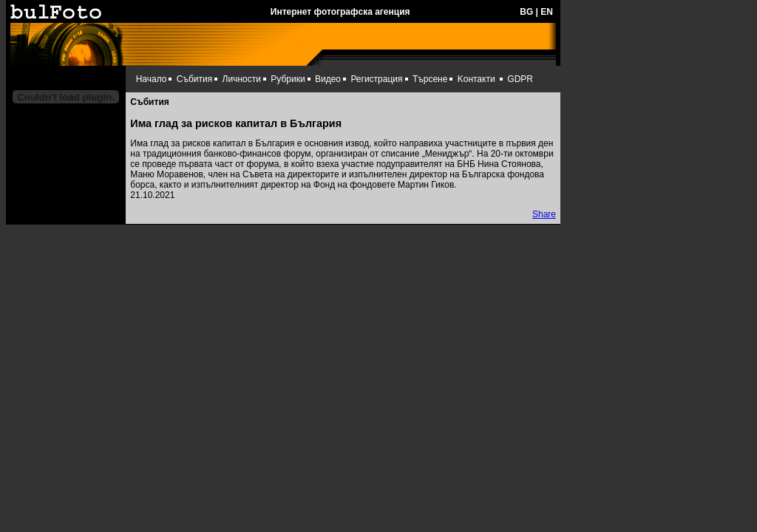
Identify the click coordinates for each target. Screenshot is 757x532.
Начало (152, 79)
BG (526, 12)
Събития (194, 79)
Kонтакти (476, 79)
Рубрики (288, 79)
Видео (328, 79)
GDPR (520, 79)
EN (547, 12)
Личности (242, 79)
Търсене (430, 79)
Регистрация (376, 79)
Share (544, 214)
